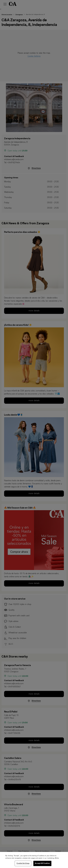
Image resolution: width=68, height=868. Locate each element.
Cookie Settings (23, 865)
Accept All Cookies (42, 865)
